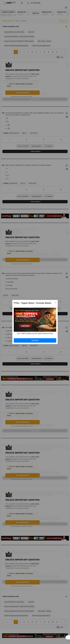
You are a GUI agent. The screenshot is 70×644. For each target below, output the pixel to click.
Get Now (35, 340)
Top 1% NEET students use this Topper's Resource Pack (35, 333)
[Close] (56, 302)
